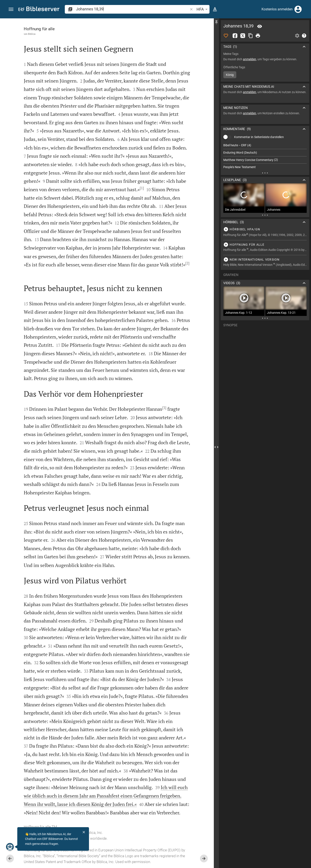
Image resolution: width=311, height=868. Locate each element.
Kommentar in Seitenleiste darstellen (259, 137)
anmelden (250, 59)
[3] (164, 408)
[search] (132, 9)
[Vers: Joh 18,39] (260, 26)
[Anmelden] (298, 9)
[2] (187, 263)
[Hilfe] (304, 36)
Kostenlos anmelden (277, 9)
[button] (11, 9)
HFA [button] (203, 9)
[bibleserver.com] (39, 10)
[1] (142, 188)
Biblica (32, 34)
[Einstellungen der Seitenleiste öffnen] (297, 36)
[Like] (226, 36)
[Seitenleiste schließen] (216, 447)
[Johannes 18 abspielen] (265, 229)
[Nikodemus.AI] (10, 847)
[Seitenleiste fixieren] (216, 22)
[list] (265, 156)
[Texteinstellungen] (215, 9)
